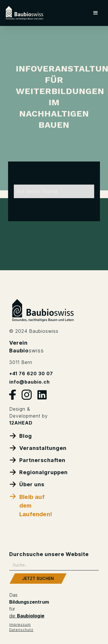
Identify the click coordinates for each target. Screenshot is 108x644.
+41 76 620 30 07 (31, 373)
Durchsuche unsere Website (49, 554)
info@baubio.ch (30, 382)
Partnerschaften (32, 460)
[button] (96, 13)
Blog (21, 436)
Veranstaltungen (32, 448)
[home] (24, 13)
